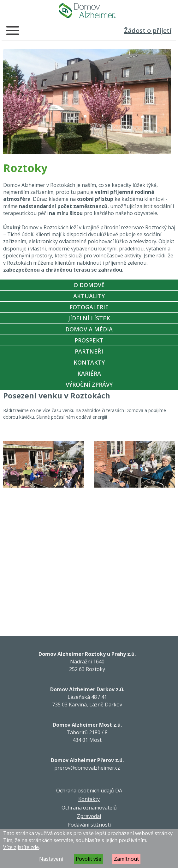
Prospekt (89, 340)
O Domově (89, 285)
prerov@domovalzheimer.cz (87, 768)
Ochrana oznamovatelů (89, 808)
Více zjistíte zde (21, 847)
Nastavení (51, 859)
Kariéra (89, 373)
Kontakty (89, 362)
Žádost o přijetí (148, 31)
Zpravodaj (89, 816)
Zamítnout (126, 859)
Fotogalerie (89, 307)
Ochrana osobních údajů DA (89, 791)
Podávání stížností (89, 825)
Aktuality (89, 296)
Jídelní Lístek (89, 318)
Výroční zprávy (89, 385)
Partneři (89, 351)
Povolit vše (89, 859)
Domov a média (89, 329)
